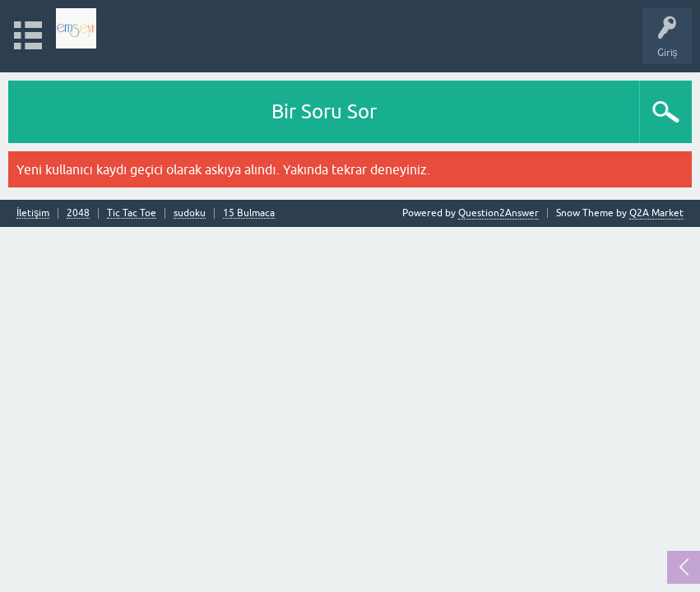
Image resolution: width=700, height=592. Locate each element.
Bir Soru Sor (324, 111)
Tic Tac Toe (132, 213)
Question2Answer (498, 213)
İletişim (33, 213)
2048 (78, 213)
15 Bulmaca (249, 213)
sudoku (190, 213)
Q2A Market (656, 213)
